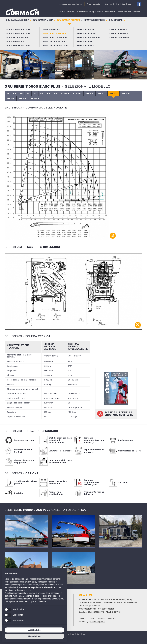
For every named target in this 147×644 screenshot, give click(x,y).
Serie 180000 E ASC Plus (89, 37)
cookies (92, 618)
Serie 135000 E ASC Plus (55, 41)
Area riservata (93, 4)
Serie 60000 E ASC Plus (18, 33)
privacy (82, 618)
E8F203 (120, 94)
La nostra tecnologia (86, 12)
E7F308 (95, 94)
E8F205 (11, 99)
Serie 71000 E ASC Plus (18, 37)
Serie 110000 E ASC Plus (55, 33)
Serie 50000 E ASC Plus (18, 29)
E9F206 (36, 99)
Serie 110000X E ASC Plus (55, 37)
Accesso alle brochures (70, 4)
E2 (8, 94)
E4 (23, 94)
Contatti (136, 12)
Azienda (70, 12)
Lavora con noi (124, 12)
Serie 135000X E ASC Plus (55, 45)
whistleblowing (107, 618)
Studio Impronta (98, 622)
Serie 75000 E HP (15, 41)
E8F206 (23, 99)
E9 (59, 94)
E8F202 (108, 94)
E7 (44, 94)
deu (123, 4)
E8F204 (133, 94)
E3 (15, 94)
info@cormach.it (93, 606)
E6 (37, 94)
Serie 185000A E (85, 41)
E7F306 (82, 94)
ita (106, 4)
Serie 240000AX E (119, 33)
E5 (30, 94)
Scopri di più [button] (35, 636)
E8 (52, 94)
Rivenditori (110, 12)
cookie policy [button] (25, 590)
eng (112, 4)
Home (62, 12)
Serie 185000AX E (85, 45)
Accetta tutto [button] (34, 630)
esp (129, 4)
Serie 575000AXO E (120, 37)
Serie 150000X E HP (86, 33)
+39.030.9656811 (96, 603)
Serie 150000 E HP (86, 29)
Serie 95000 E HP (51, 29)
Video (100, 12)
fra (118, 4)
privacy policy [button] (31, 582)
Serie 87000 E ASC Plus (18, 45)
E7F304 (69, 94)
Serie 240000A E (119, 29)
